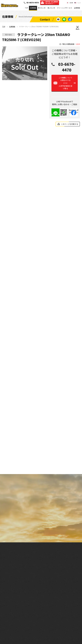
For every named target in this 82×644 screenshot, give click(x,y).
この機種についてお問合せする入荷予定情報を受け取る (65, 85)
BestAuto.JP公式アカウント (74, 114)
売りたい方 (42, 8)
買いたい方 (51, 8)
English (79, 3)
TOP (26, 8)
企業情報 (77, 8)
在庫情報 (33, 8)
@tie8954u (55, 116)
